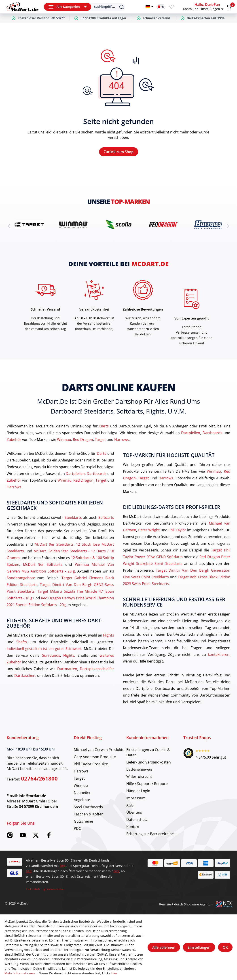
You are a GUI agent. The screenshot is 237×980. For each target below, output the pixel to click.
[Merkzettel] (172, 7)
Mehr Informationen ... (21, 973)
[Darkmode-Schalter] (161, 7)
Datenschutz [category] (137, 819)
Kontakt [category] (133, 827)
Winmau (64, 440)
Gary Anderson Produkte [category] (95, 757)
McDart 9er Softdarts (43, 564)
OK (225, 947)
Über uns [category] (134, 812)
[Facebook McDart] (49, 837)
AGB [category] (130, 805)
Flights (109, 635)
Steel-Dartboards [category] (88, 807)
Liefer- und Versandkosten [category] (149, 762)
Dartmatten (67, 669)
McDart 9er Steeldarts (54, 544)
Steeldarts (73, 517)
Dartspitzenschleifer (97, 669)
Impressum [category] (136, 798)
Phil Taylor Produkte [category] (91, 764)
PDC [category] (77, 828)
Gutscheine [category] (83, 821)
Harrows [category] (81, 771)
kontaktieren (219, 654)
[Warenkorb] (229, 7)
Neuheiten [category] (83, 793)
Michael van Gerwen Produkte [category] (99, 750)
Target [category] (79, 778)
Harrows (122, 440)
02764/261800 (39, 778)
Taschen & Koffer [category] (88, 814)
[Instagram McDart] (10, 837)
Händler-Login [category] (138, 791)
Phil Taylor (177, 530)
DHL (63, 866)
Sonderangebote (21, 578)
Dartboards (212, 433)
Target (100, 440)
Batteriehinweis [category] (139, 769)
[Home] (22, 7)
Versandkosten (56, 889)
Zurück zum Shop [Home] (119, 152)
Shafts (22, 642)
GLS (29, 871)
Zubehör (14, 440)
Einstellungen (199, 947)
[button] (204, 7)
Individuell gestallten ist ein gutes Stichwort (44, 649)
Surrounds (51, 655)
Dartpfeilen (191, 433)
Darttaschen (25, 675)
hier (114, 973)
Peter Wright (149, 530)
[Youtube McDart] (23, 837)
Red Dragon (83, 440)
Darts (104, 426)
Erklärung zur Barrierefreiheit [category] (151, 834)
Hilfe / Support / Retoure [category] (147, 784)
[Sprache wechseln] (149, 7)
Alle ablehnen (164, 947)
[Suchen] (105, 7)
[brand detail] (29, 225)
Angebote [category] (82, 800)
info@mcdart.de (32, 796)
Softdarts (106, 517)
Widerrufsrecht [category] (139, 776)
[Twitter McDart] (36, 837)
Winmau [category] (81, 785)
